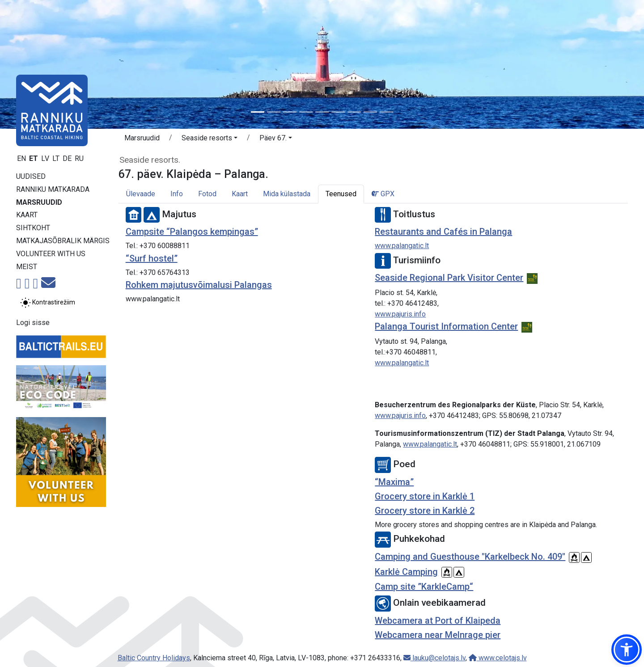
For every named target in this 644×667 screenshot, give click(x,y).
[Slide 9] (386, 112)
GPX (383, 194)
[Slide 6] (338, 112)
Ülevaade (141, 194)
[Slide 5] (322, 112)
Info (177, 194)
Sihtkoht (33, 228)
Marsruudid (39, 202)
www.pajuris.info (400, 314)
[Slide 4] (306, 112)
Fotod (207, 194)
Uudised (31, 176)
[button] (210, 139)
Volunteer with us (51, 254)
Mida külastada (287, 194)
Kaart (27, 215)
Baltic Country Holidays (154, 658)
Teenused (341, 194)
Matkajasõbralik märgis (63, 241)
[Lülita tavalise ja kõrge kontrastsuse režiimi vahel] (48, 303)
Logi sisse (33, 323)
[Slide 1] (258, 112)
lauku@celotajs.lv (434, 658)
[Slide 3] (290, 112)
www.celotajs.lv (498, 658)
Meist (27, 267)
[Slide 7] (354, 112)
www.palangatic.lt (402, 246)
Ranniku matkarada (53, 189)
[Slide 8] (370, 112)
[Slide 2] (274, 112)
